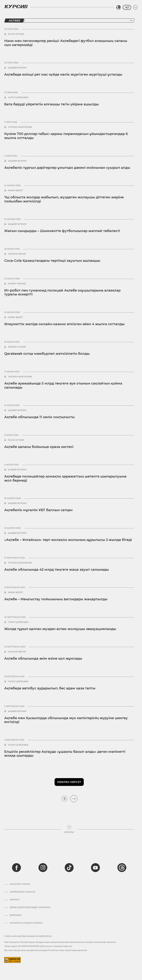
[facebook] (16, 868)
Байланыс (16, 915)
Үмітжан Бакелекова (20, 127)
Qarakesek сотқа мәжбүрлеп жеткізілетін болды (47, 354)
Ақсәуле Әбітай (17, 254)
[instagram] (43, 868)
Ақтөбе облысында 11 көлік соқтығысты (39, 417)
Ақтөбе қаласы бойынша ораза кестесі (39, 447)
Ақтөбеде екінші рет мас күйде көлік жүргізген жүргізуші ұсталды (63, 75)
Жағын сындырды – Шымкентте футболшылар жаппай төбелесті (62, 231)
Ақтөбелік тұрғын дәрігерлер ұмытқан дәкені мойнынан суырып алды (67, 168)
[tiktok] (69, 868)
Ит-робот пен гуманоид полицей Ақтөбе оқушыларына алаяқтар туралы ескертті (62, 292)
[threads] (122, 868)
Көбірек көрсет (69, 782)
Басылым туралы (20, 884)
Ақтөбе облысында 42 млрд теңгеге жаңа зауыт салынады (57, 570)
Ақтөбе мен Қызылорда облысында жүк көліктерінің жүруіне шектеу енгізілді (66, 720)
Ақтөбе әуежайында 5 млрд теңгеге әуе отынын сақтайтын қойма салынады (63, 385)
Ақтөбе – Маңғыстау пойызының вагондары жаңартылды (56, 599)
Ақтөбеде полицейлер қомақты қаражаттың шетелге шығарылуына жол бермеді (65, 478)
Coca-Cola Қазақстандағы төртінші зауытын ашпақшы (52, 261)
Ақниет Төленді (17, 284)
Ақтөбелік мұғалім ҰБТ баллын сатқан (38, 510)
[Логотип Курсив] (16, 6)
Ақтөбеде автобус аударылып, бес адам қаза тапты (50, 688)
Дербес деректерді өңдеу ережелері (30, 908)
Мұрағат (15, 900)
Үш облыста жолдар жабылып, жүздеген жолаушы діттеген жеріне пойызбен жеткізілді (64, 199)
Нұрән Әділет (15, 191)
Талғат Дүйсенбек (18, 98)
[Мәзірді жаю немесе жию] (135, 7)
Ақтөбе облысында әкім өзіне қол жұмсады (43, 659)
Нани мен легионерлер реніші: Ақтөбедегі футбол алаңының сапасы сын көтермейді (66, 43)
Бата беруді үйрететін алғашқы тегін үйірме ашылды (51, 104)
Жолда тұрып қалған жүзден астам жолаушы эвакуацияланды (60, 629)
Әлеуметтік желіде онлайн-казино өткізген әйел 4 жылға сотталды (64, 324)
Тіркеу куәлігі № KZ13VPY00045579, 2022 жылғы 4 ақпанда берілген (38, 946)
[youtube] (95, 868)
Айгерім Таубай (17, 347)
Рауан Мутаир (16, 34)
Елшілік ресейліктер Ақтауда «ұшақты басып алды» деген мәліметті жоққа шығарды (65, 754)
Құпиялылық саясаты (23, 892)
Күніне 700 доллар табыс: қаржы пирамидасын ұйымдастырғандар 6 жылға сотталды (66, 136)
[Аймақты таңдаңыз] (119, 7)
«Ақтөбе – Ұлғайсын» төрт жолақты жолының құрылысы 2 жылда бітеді (68, 540)
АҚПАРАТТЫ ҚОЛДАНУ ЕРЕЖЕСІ (26, 923)
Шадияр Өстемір (17, 68)
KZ (127, 7)
